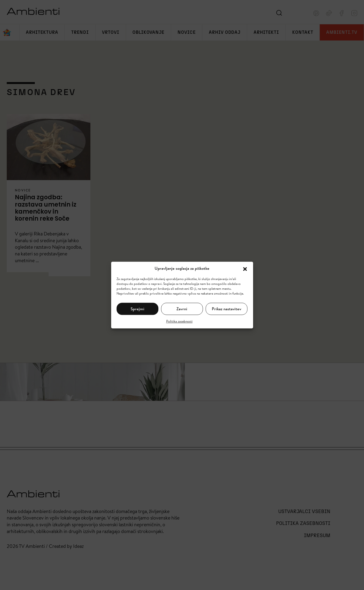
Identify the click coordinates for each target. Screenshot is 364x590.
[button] (245, 268)
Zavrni (182, 309)
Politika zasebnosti (179, 321)
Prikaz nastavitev (227, 309)
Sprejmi (137, 309)
